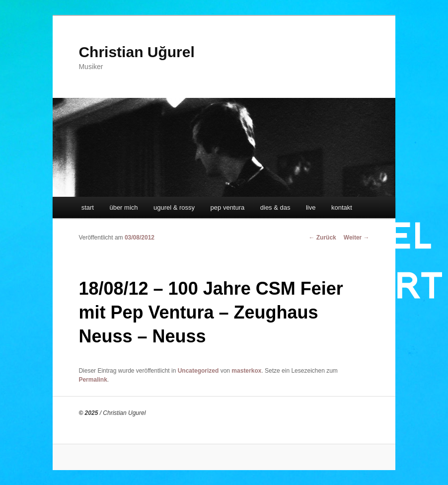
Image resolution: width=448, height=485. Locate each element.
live (311, 207)
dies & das (275, 207)
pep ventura (228, 207)
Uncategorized (198, 371)
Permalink (93, 380)
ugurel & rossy (174, 207)
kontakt (342, 207)
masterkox (246, 371)
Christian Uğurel (136, 52)
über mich (123, 207)
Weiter (357, 238)
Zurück (322, 238)
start (88, 207)
